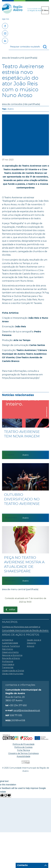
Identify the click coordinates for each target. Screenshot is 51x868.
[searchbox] (29, 47)
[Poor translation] (7, 796)
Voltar (12, 610)
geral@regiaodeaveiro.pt (27, 710)
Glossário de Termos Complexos (24, 753)
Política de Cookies (23, 747)
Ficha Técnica (24, 750)
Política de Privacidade (24, 744)
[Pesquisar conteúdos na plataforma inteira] (46, 47)
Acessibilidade (23, 756)
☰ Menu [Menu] (45, 10)
